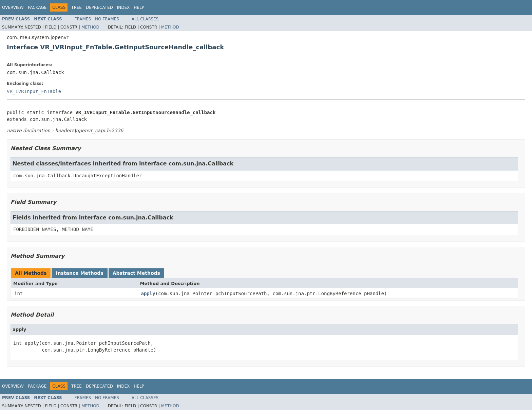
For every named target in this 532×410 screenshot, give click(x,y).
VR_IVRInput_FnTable (34, 91)
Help (139, 7)
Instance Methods (79, 273)
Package (37, 7)
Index (123, 7)
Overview (13, 7)
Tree (77, 7)
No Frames (107, 19)
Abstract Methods (136, 273)
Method (90, 27)
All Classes (145, 19)
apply (148, 293)
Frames (83, 19)
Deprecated (99, 7)
